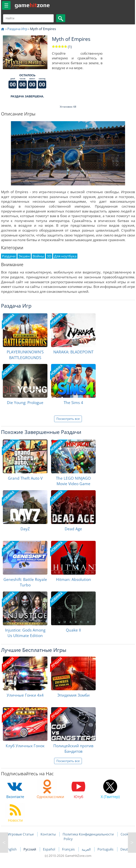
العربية (87, 849)
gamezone (32, 5)
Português (106, 849)
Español (49, 849)
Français (69, 849)
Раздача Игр (17, 29)
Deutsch (127, 849)
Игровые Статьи (21, 834)
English (12, 849)
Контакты (48, 834)
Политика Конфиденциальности (88, 834)
